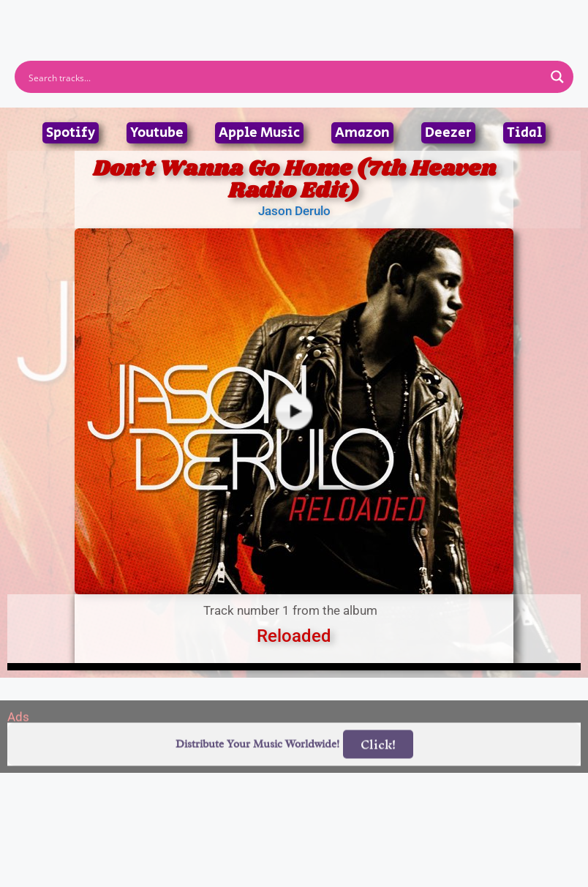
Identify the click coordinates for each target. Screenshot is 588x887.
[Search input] (284, 77)
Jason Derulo (294, 211)
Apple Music (259, 133)
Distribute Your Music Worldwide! (257, 764)
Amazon (362, 133)
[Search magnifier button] (557, 77)
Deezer (448, 133)
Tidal (524, 133)
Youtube (157, 133)
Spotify (71, 133)
